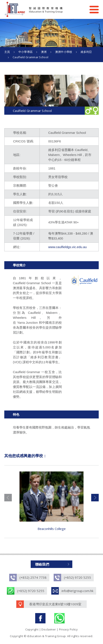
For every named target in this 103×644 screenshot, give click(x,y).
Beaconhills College (52, 529)
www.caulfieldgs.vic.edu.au (67, 247)
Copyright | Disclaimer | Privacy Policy (52, 629)
